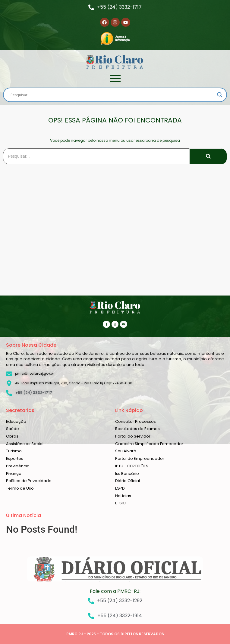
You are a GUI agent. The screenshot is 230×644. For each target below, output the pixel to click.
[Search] (96, 156)
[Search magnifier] (220, 95)
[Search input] (112, 95)
